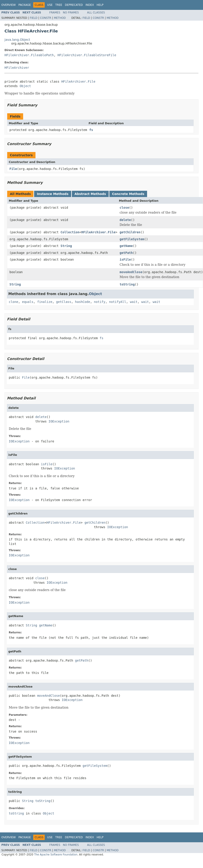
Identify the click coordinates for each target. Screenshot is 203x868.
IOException (59, 421)
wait (134, 302)
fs (91, 130)
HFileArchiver (17, 68)
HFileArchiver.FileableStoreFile (87, 55)
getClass (64, 302)
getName (126, 246)
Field (33, 18)
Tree (59, 5)
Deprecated (74, 5)
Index (90, 5)
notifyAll (118, 302)
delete (125, 220)
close (124, 208)
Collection (70, 232)
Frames (55, 13)
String (66, 246)
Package (25, 5)
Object (25, 86)
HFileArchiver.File (78, 81)
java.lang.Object (17, 40)
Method (60, 18)
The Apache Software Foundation (56, 855)
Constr (46, 18)
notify (100, 302)
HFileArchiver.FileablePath (29, 55)
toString (127, 284)
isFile (125, 259)
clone (13, 302)
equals (28, 302)
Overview (9, 5)
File (13, 169)
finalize (45, 302)
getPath (126, 253)
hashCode (83, 302)
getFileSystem (132, 239)
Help (100, 5)
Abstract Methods (90, 194)
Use (50, 5)
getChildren (130, 232)
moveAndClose (131, 272)
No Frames (71, 13)
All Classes (96, 13)
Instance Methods (53, 194)
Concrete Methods (128, 194)
